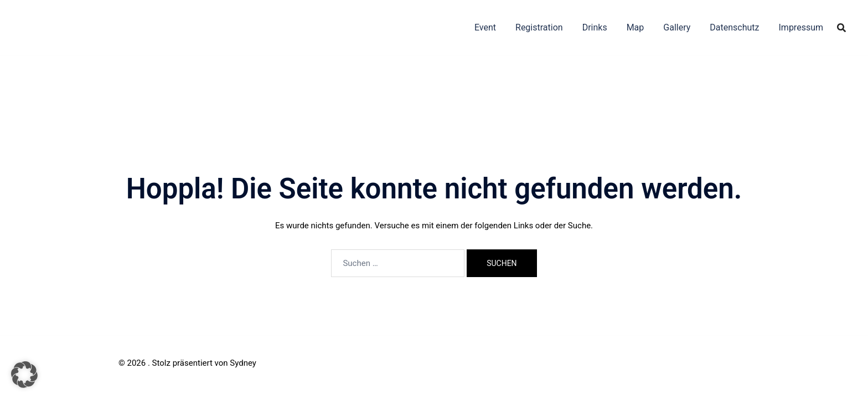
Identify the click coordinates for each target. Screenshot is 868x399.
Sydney (243, 363)
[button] (24, 375)
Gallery (677, 27)
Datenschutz (734, 27)
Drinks (595, 27)
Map (635, 27)
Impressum (801, 27)
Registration (539, 27)
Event (485, 27)
